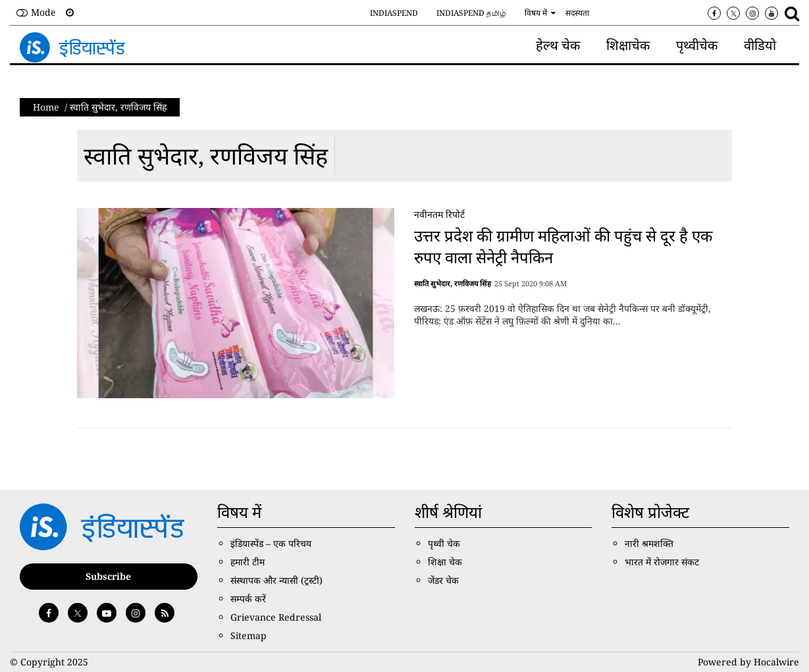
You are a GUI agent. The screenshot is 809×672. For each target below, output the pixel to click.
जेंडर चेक (443, 580)
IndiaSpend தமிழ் (471, 13)
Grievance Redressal (276, 617)
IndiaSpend (394, 13)
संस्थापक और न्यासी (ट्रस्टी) (276, 580)
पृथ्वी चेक (444, 543)
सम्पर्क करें (248, 599)
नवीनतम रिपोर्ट (439, 214)
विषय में (536, 13)
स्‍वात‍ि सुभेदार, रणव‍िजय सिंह (206, 156)
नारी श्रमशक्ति (649, 543)
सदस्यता (577, 13)
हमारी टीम (248, 562)
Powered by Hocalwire (748, 662)
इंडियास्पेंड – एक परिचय (271, 543)
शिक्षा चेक (445, 562)
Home (46, 107)
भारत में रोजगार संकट (662, 562)
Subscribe (108, 576)
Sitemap (248, 635)
